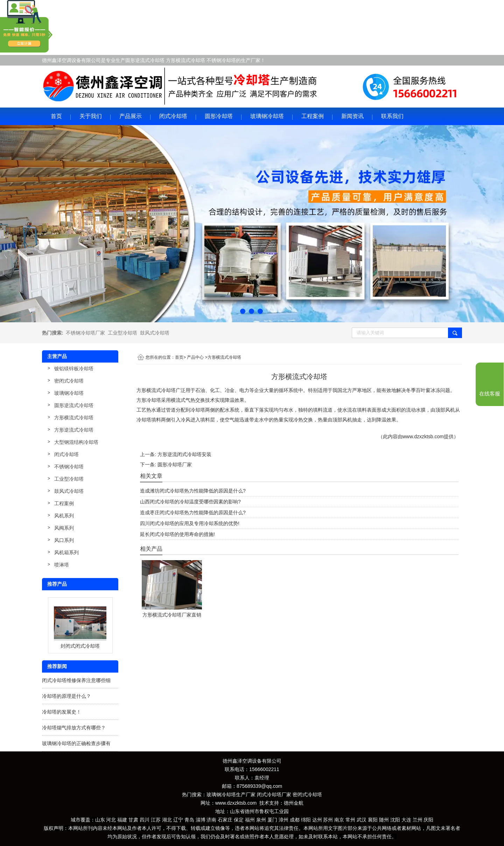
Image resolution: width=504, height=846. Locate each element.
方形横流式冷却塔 (74, 418)
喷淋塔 (62, 565)
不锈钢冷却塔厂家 (85, 333)
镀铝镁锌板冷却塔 (74, 369)
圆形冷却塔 (219, 116)
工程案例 (313, 116)
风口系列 (64, 540)
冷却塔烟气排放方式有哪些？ (74, 728)
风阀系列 (64, 528)
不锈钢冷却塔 (69, 467)
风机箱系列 (66, 552)
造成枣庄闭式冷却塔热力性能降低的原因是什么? (193, 513)
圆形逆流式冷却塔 (74, 405)
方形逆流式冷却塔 (74, 430)
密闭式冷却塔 (69, 381)
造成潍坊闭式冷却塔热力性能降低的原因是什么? (193, 491)
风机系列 (64, 516)
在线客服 (490, 394)
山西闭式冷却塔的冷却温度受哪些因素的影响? (190, 502)
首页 (56, 116)
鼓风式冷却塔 (155, 333)
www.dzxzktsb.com (423, 436)
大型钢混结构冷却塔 (76, 442)
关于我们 (91, 116)
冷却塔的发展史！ (62, 712)
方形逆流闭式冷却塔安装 (184, 454)
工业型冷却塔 (122, 333)
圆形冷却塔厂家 (175, 465)
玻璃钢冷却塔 (267, 116)
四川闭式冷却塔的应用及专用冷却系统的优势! (190, 523)
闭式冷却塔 (173, 116)
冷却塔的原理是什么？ (66, 696)
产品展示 (131, 116)
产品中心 (195, 357)
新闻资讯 (352, 116)
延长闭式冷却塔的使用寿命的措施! (177, 534)
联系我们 (392, 116)
